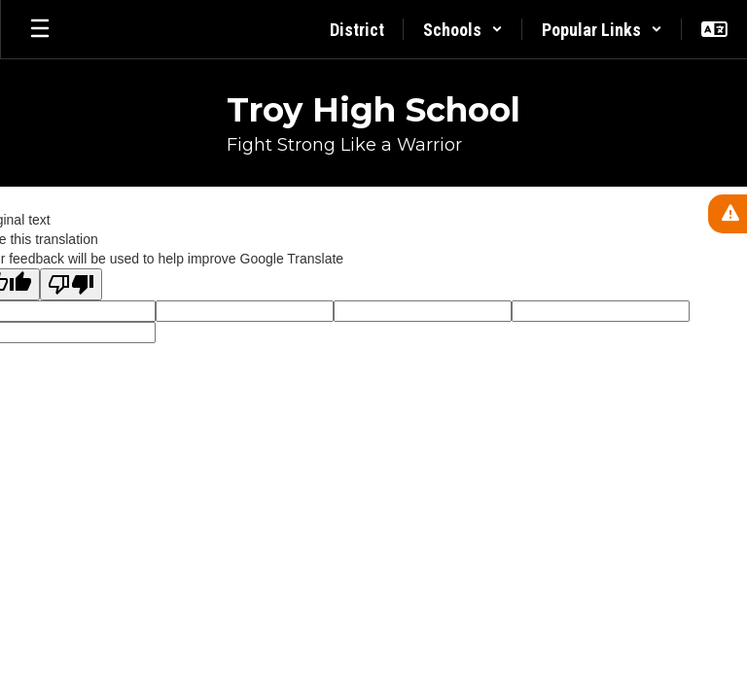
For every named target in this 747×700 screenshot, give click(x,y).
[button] (463, 29)
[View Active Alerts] (728, 214)
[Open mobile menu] (40, 29)
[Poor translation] (71, 284)
